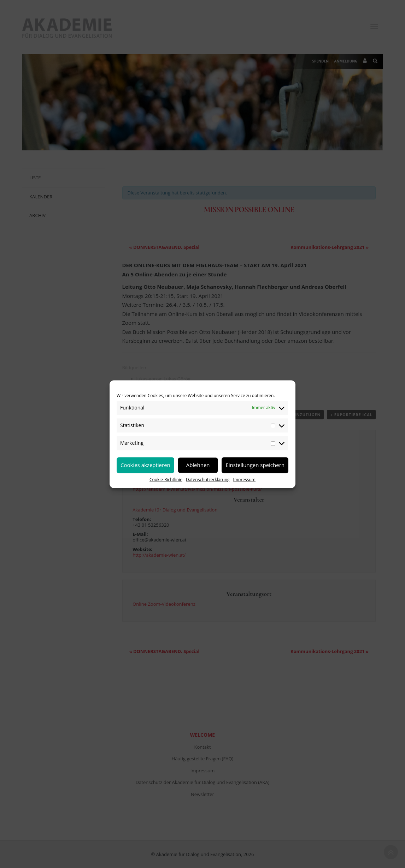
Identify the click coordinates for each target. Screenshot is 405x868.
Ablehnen (198, 465)
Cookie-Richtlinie (166, 480)
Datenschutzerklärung (208, 480)
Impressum (244, 480)
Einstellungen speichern (255, 465)
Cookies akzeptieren (145, 465)
